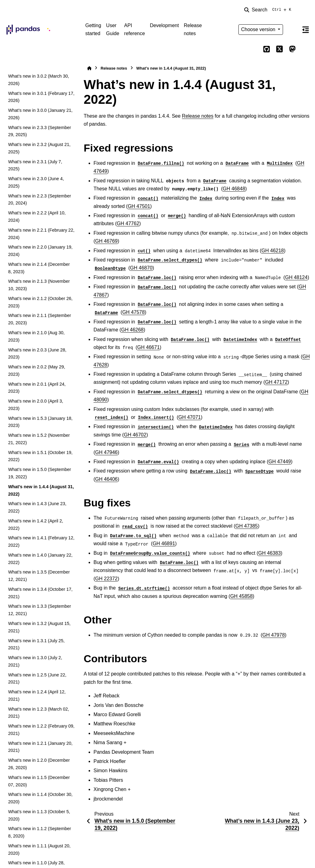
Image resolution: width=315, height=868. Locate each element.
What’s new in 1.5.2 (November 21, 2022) (39, 439)
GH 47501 (139, 206)
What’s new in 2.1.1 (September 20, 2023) (40, 319)
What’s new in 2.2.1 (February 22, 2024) (41, 234)
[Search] (269, 10)
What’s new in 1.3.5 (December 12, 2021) (39, 576)
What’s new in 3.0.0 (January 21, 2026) (40, 114)
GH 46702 (135, 435)
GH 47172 (276, 382)
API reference (135, 29)
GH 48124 (296, 277)
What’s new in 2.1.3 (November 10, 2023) (39, 285)
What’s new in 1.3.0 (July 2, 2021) (35, 661)
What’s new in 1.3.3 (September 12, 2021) (40, 610)
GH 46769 (106, 241)
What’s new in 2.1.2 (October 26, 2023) (40, 302)
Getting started (93, 29)
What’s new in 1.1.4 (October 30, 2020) (40, 798)
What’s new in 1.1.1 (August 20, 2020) (39, 850)
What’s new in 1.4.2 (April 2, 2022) (36, 525)
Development (164, 25)
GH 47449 (279, 462)
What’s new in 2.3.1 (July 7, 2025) (35, 165)
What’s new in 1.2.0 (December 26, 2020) (39, 764)
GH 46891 (164, 544)
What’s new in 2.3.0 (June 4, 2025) (36, 182)
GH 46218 (273, 251)
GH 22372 (106, 579)
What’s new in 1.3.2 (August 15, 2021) (39, 627)
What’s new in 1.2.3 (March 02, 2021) (38, 713)
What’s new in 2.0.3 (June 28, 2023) (37, 354)
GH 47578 (133, 312)
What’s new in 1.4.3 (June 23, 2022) (37, 507)
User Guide (113, 29)
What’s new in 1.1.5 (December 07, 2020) (39, 781)
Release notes (193, 29)
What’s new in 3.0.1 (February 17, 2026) (41, 97)
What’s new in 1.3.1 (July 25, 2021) (36, 644)
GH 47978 (274, 635)
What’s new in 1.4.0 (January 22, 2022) (40, 559)
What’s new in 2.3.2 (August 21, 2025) (39, 148)
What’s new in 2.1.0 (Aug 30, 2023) (36, 336)
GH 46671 (148, 347)
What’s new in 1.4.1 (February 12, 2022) (41, 541)
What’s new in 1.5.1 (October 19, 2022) (40, 456)
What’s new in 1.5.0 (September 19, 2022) (40, 473)
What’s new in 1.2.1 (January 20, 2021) (40, 747)
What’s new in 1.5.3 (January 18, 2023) (40, 422)
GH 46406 (106, 479)
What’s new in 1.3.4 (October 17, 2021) (40, 593)
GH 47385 (247, 526)
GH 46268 (132, 330)
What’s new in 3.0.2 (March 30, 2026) (38, 80)
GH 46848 (234, 189)
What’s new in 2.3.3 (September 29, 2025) (40, 131)
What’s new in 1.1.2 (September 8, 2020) (40, 832)
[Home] (89, 68)
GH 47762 (128, 223)
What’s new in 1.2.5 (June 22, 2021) (37, 679)
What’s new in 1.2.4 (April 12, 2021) (37, 696)
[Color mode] (292, 30)
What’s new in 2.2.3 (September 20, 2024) (40, 200)
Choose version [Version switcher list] (259, 29)
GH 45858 (241, 596)
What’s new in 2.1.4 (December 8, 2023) (39, 268)
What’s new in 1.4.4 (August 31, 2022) (41, 490)
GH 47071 (190, 417)
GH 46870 (141, 268)
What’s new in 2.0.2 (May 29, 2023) (36, 371)
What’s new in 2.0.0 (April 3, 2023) (36, 405)
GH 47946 (106, 452)
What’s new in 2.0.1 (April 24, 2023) (37, 388)
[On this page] (305, 30)
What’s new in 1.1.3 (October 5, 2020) (39, 815)
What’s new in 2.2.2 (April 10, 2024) (37, 217)
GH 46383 (270, 553)
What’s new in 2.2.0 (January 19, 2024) (40, 251)
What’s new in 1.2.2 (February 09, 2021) (41, 730)
